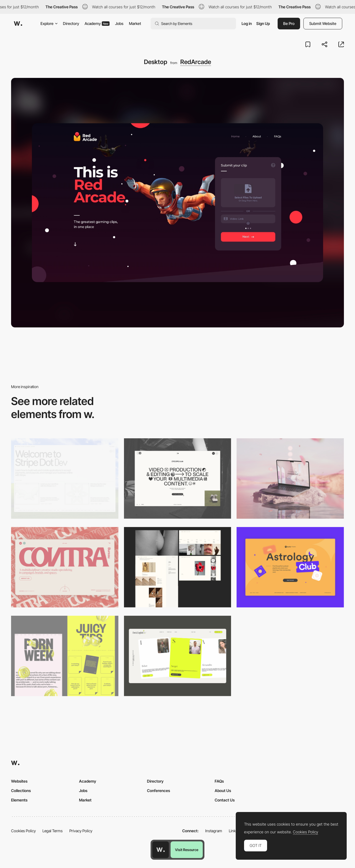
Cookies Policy (23, 831)
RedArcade (196, 62)
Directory (71, 23)
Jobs (119, 23)
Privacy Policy (81, 831)
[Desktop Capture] (290, 567)
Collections (21, 791)
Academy (97, 23)
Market (135, 23)
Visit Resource (187, 850)
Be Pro (289, 23)
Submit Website (323, 23)
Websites (19, 781)
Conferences (159, 791)
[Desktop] (65, 478)
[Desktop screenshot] (178, 567)
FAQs (219, 781)
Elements (19, 800)
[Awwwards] (18, 24)
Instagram (214, 831)
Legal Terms (53, 831)
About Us (223, 791)
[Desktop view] (65, 656)
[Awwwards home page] (161, 850)
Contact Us (225, 800)
